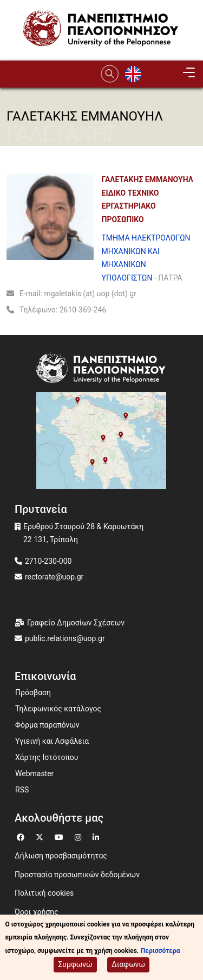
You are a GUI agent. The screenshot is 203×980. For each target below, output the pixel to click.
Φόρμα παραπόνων (47, 725)
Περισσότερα (161, 952)
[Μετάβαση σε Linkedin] (97, 836)
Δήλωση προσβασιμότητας (61, 856)
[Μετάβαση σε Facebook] (22, 836)
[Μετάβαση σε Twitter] (41, 836)
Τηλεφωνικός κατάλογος (58, 709)
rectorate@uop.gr (54, 577)
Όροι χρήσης (37, 912)
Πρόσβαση (33, 692)
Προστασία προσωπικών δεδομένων (77, 875)
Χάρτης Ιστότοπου (47, 757)
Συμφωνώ (75, 965)
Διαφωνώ (128, 965)
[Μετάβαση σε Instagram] (79, 836)
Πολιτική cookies (44, 893)
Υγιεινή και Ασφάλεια (52, 741)
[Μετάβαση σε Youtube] (60, 836)
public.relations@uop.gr (65, 638)
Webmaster (34, 774)
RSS (22, 790)
